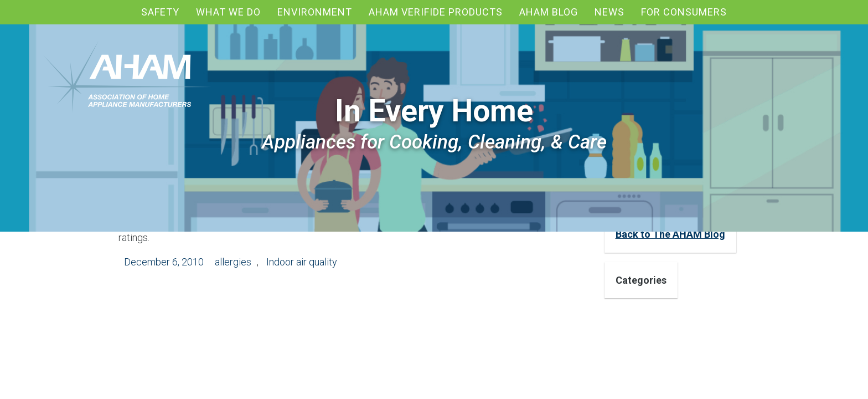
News (609, 12)
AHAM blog (549, 12)
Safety (160, 12)
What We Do (228, 12)
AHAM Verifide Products (436, 12)
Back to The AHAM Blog (670, 234)
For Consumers (684, 12)
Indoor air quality (302, 262)
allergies (233, 262)
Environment (315, 12)
